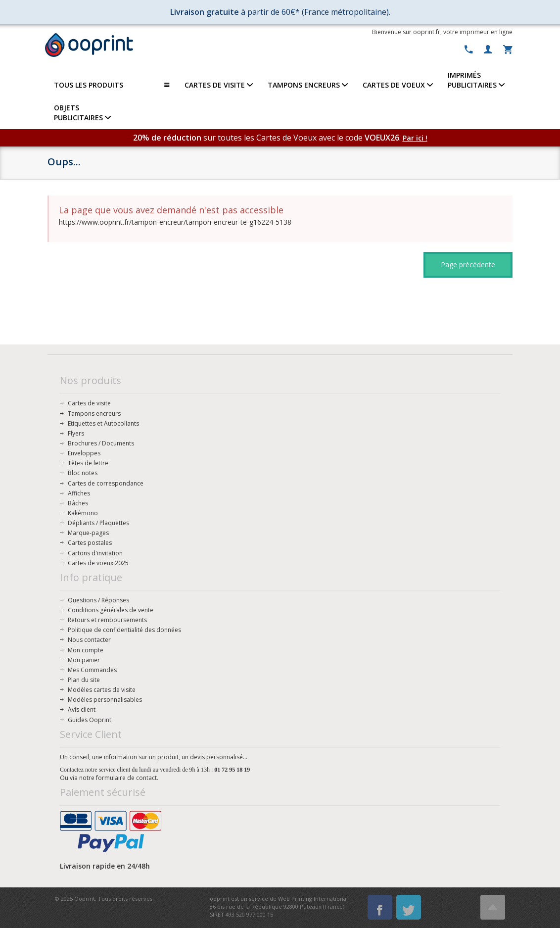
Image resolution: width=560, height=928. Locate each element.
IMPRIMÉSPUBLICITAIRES (476, 80)
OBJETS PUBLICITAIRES (82, 113)
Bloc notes (83, 473)
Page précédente (468, 265)
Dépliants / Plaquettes (98, 523)
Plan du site (84, 680)
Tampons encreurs (94, 414)
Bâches (78, 503)
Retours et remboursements (107, 620)
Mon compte (86, 650)
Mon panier (84, 660)
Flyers (76, 433)
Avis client (82, 709)
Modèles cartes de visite (102, 690)
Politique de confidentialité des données (124, 630)
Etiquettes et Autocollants (103, 423)
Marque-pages (88, 533)
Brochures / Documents (101, 443)
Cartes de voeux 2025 (98, 563)
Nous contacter (89, 640)
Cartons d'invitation (95, 553)
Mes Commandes (92, 670)
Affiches (79, 493)
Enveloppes (84, 453)
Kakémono (83, 513)
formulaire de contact (126, 778)
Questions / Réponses (98, 600)
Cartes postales (90, 543)
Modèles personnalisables (105, 700)
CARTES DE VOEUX (398, 85)
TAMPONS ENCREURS (308, 85)
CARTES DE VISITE (219, 85)
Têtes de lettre (88, 463)
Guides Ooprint (90, 720)
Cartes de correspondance (106, 483)
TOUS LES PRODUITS (112, 85)
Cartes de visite (89, 403)
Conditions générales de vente (111, 610)
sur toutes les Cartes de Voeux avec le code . (268, 138)
